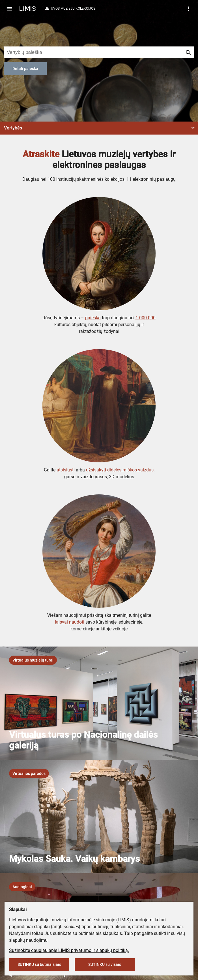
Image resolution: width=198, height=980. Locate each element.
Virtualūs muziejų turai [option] (33, 660)
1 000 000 (146, 318)
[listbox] (33, 660)
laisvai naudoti (70, 622)
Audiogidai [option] (22, 887)
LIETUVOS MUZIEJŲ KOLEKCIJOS (70, 8)
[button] (99, 128)
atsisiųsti (66, 470)
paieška (93, 318)
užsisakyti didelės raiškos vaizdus (120, 470)
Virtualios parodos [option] (29, 773)
